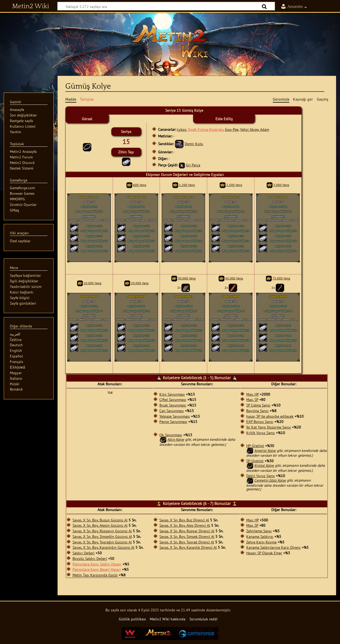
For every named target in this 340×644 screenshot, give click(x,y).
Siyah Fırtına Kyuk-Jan (206, 129)
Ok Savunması (171, 435)
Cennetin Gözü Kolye (270, 480)
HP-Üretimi (255, 446)
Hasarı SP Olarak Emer (264, 553)
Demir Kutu (194, 144)
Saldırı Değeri (84, 553)
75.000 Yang (281, 278)
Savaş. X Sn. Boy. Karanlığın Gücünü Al (103, 547)
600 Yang (140, 185)
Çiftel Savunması (173, 400)
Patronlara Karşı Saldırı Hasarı (97, 564)
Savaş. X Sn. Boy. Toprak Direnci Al (187, 542)
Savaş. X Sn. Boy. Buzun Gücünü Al (100, 520)
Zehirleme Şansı (259, 531)
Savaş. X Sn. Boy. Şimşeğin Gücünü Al (102, 537)
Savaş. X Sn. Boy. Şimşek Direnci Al (187, 537)
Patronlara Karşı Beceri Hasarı (97, 569)
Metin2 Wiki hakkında (168, 619)
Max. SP (252, 400)
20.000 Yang (140, 283)
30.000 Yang (187, 278)
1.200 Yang (187, 185)
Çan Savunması (172, 411)
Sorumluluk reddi (203, 619)
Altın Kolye (176, 439)
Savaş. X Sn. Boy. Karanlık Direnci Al (188, 547)
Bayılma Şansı (257, 411)
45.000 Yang (234, 278)
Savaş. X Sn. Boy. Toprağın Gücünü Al (102, 542)
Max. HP (252, 394)
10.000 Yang (92, 283)
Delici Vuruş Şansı (261, 476)
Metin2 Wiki (31, 6)
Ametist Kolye (265, 451)
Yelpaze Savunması (175, 416)
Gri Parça (193, 165)
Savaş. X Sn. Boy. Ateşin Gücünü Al (100, 525)
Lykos (182, 129)
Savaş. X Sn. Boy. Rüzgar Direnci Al (187, 531)
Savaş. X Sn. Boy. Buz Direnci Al (184, 520)
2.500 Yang (234, 185)
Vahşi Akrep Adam (255, 129)
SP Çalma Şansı (258, 405)
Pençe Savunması (173, 422)
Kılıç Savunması (172, 394)
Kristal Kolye (264, 465)
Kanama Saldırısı (260, 537)
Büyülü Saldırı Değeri (90, 559)
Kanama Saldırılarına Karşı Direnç (273, 547)
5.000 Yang (281, 185)
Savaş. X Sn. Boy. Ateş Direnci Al (185, 525)
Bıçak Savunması (173, 405)
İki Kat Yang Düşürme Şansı (269, 427)
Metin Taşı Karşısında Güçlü (95, 575)
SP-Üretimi (255, 461)
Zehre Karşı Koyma (261, 542)
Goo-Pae (232, 129)
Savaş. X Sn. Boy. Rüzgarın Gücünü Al (102, 531)
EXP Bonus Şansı (260, 422)
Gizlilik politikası (132, 619)
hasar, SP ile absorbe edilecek (270, 416)
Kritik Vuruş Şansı (261, 433)
